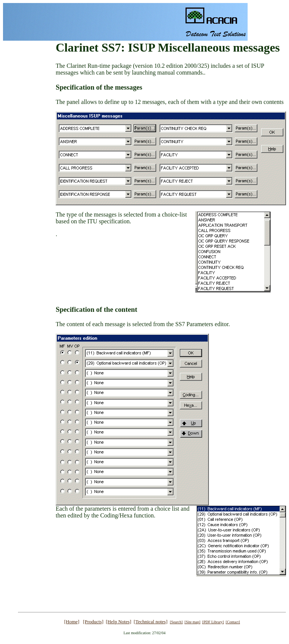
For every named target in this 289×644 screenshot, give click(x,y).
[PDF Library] (213, 622)
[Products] (93, 622)
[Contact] (233, 622)
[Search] (176, 622)
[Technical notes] (151, 622)
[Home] (71, 622)
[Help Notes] (119, 622)
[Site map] (192, 622)
